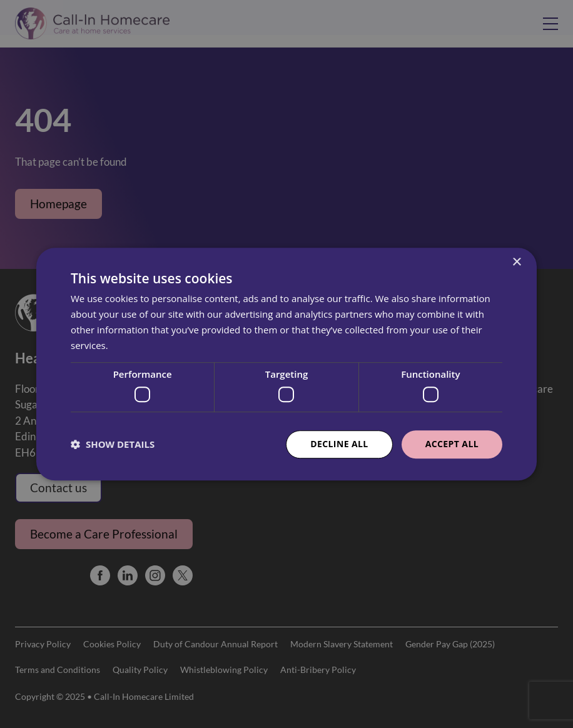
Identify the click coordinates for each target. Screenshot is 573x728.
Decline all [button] (339, 444)
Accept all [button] (452, 444)
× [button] (516, 262)
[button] (113, 444)
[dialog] (286, 364)
